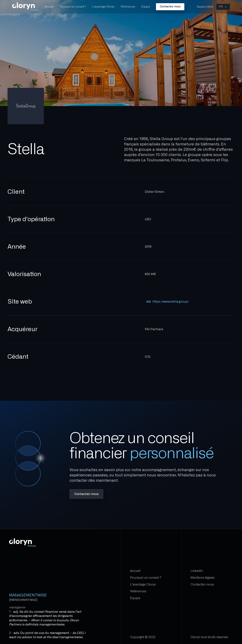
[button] (223, 7)
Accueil (49, 7)
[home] (26, 7)
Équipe (146, 7)
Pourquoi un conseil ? (73, 7)
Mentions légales (203, 578)
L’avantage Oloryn (103, 7)
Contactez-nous (170, 7)
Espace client (205, 7)
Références (128, 7)
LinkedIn (197, 571)
